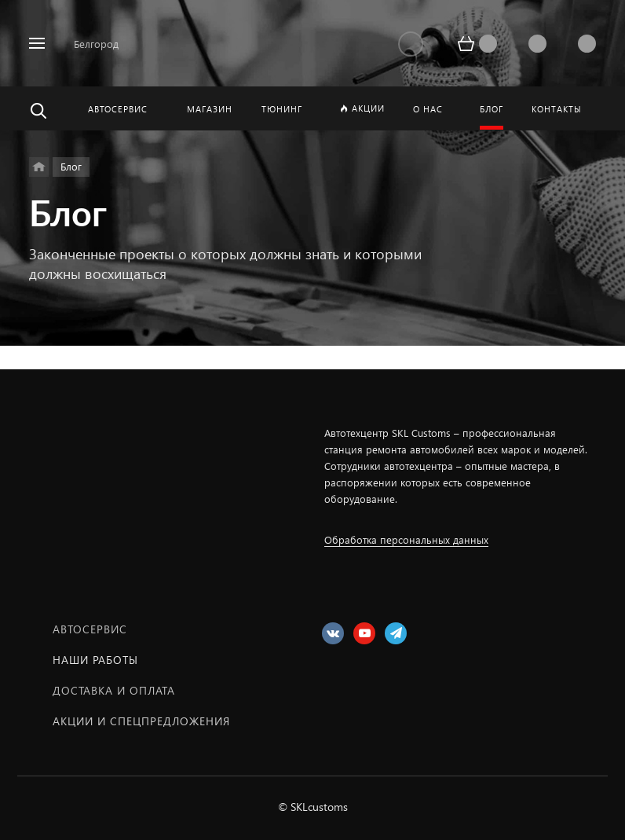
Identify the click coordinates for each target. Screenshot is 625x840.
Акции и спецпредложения (141, 721)
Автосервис (90, 629)
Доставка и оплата (114, 690)
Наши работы (95, 660)
